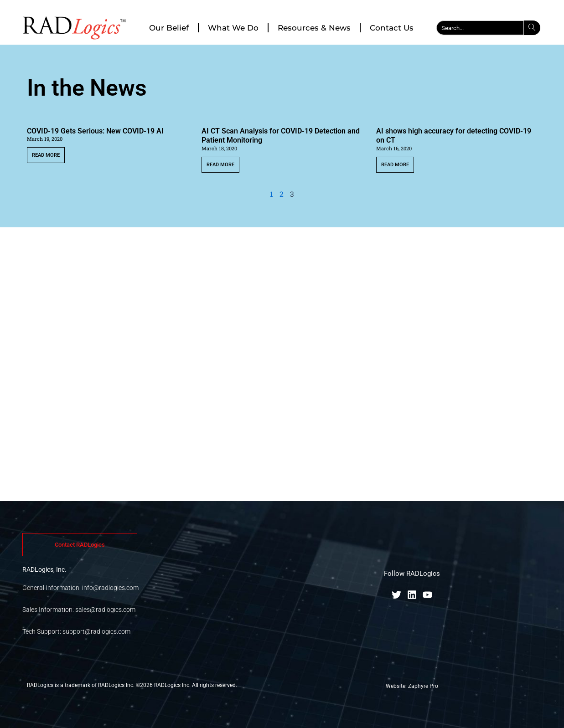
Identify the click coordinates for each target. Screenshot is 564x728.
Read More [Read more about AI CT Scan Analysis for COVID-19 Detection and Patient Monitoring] (220, 165)
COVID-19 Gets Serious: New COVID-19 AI (95, 131)
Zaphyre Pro (423, 686)
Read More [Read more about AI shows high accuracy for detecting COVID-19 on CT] (395, 165)
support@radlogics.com (96, 631)
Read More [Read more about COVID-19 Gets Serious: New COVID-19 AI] (46, 155)
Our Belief (169, 28)
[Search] (532, 28)
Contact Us (392, 28)
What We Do (233, 28)
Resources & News (314, 28)
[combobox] (480, 28)
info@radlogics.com (110, 588)
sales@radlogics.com (105, 610)
